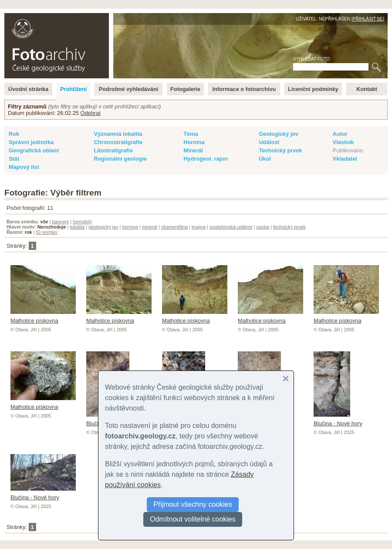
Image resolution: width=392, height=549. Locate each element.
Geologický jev (278, 134)
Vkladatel (345, 159)
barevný (60, 222)
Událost (269, 142)
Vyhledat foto (311, 59)
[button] (286, 379)
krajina (199, 227)
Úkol (265, 159)
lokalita (77, 227)
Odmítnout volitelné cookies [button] (193, 519)
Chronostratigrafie (118, 142)
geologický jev (103, 227)
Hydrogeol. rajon (206, 159)
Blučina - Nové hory (338, 420)
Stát (14, 159)
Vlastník (343, 142)
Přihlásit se (368, 19)
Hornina (194, 142)
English (98, 18)
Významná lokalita (118, 134)
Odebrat (90, 113)
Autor (340, 134)
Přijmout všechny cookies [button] (193, 504)
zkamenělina (174, 227)
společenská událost (231, 227)
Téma (191, 134)
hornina (130, 227)
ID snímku (47, 232)
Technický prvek (280, 150)
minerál (150, 227)
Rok (14, 134)
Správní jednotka (31, 142)
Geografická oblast (34, 150)
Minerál (193, 150)
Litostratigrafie (113, 150)
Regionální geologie (120, 159)
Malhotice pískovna (43, 317)
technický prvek (289, 227)
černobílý (82, 222)
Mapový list (24, 167)
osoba (263, 227)
